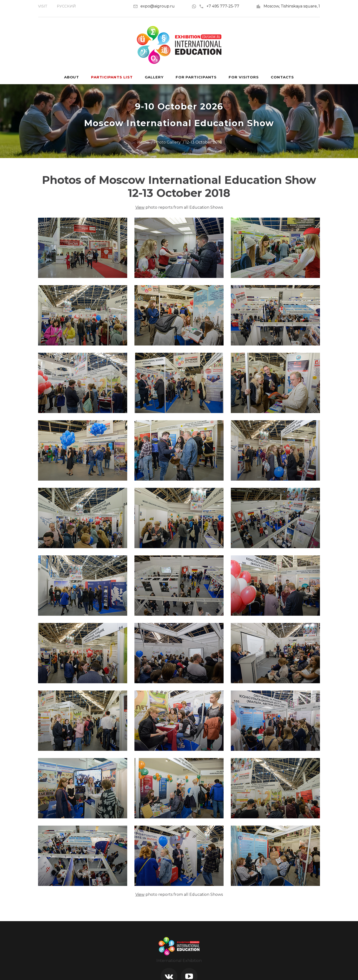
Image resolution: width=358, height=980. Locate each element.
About (72, 77)
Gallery (154, 77)
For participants (196, 77)
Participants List (112, 77)
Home (143, 142)
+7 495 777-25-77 (219, 6)
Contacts (282, 77)
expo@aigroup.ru (158, 6)
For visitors (244, 77)
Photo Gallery (167, 142)
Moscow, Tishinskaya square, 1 (292, 6)
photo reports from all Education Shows (179, 207)
